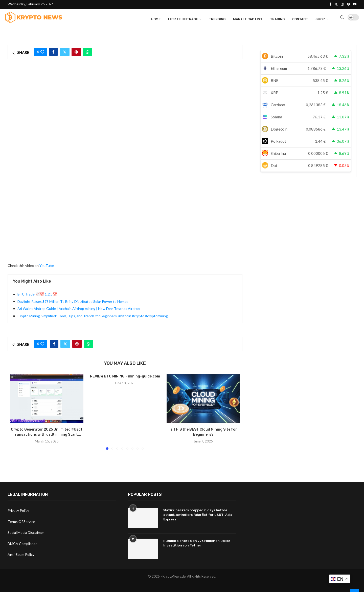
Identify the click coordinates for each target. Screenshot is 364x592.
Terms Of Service (21, 521)
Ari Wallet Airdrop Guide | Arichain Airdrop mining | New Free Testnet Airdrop (79, 308)
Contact (300, 18)
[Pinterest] (348, 4)
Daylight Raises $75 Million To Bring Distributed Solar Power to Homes (73, 301)
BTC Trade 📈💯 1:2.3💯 (37, 294)
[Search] (342, 18)
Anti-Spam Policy (21, 554)
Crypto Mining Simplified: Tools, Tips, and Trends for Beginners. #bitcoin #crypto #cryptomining (93, 315)
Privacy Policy (18, 510)
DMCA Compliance (22, 543)
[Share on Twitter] (65, 51)
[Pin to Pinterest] (76, 51)
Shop (320, 18)
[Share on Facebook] (53, 51)
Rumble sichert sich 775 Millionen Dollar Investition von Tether (197, 543)
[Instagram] (342, 4)
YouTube (47, 265)
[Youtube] (355, 4)
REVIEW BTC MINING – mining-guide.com (125, 376)
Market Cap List (248, 18)
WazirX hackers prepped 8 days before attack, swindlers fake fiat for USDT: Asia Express (198, 514)
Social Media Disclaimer (26, 532)
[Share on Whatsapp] (88, 51)
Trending (217, 18)
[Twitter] (336, 4)
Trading (277, 18)
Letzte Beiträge (183, 18)
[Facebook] (330, 4)
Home (156, 18)
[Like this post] (42, 51)
